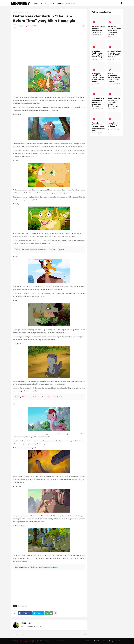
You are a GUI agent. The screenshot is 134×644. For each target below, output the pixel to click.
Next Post (82, 634)
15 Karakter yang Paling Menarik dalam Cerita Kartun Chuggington (43, 249)
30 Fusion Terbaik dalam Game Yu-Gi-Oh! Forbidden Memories (114, 54)
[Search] (121, 3)
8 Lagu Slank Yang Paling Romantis (112, 125)
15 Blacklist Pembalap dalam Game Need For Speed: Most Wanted (114, 30)
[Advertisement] (49, 49)
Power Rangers (57, 3)
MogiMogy (26, 623)
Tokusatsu (70, 3)
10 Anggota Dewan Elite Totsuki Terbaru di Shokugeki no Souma (98, 78)
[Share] (83, 26)
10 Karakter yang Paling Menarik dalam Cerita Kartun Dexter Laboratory (45, 397)
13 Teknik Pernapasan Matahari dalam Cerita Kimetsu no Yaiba (114, 78)
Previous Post (17, 634)
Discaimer (119, 641)
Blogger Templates (56, 641)
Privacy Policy (108, 641)
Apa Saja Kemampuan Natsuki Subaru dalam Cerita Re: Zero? (98, 127)
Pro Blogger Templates (28, 641)
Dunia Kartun (24, 12)
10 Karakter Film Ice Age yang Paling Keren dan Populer (40, 567)
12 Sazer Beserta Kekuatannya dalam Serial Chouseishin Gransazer (98, 102)
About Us (97, 641)
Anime (43, 3)
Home (35, 3)
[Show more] (55, 613)
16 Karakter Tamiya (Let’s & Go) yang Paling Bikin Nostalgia (98, 54)
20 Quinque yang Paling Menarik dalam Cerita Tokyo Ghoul (99, 29)
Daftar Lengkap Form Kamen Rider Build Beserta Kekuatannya (114, 102)
